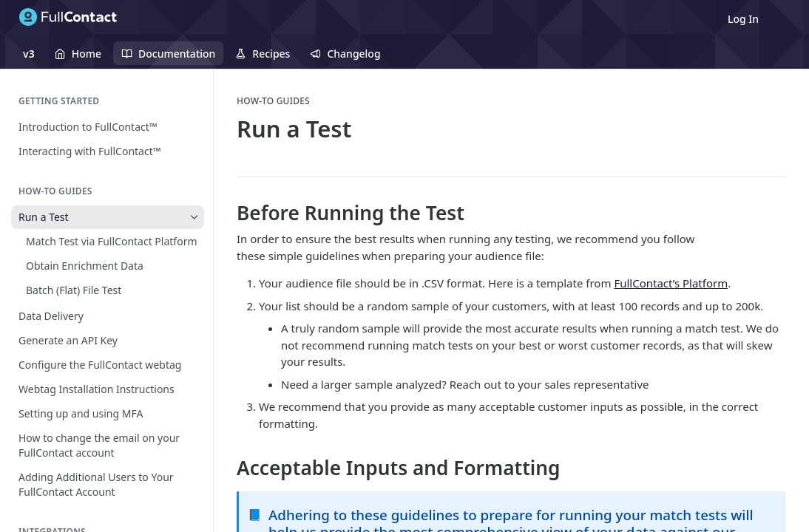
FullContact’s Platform (671, 283)
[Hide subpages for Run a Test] (194, 217)
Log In (743, 19)
